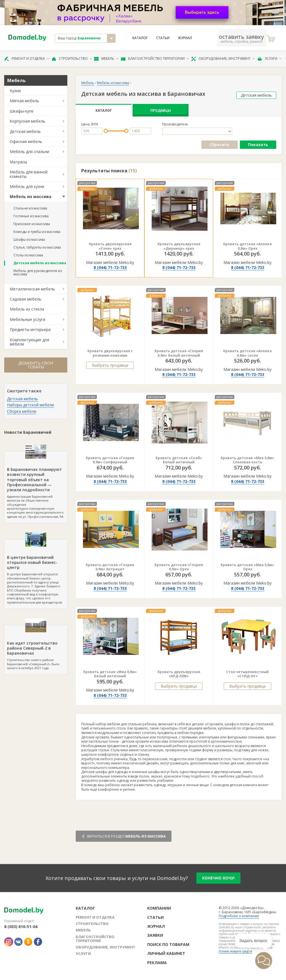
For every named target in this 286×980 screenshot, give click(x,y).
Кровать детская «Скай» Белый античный (179, 460)
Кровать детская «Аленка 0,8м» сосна (247, 353)
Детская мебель (25, 131)
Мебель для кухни (27, 186)
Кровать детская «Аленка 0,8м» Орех (247, 246)
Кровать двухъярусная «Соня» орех (110, 246)
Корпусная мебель (28, 121)
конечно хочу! (218, 878)
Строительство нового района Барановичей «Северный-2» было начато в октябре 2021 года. (36, 648)
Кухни (15, 91)
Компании (159, 908)
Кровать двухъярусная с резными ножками (110, 353)
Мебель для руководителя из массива (38, 272)
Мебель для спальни (29, 152)
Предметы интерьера (30, 329)
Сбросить (220, 145)
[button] (264, 960)
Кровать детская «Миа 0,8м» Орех (247, 567)
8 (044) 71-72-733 (110, 267)
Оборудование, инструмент (223, 59)
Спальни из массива (30, 208)
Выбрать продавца (110, 365)
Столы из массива (28, 255)
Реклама (157, 963)
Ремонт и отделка (27, 59)
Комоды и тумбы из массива (37, 232)
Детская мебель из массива (40, 263)
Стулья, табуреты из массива (37, 247)
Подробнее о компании (239, 916)
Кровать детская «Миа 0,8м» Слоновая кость (247, 460)
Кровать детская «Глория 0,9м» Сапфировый (110, 460)
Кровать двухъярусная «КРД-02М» (179, 674)
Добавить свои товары (36, 365)
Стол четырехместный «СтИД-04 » (247, 674)
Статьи (163, 38)
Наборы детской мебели (30, 405)
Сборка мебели (22, 411)
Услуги (270, 59)
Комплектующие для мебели (29, 342)
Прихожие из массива (32, 224)
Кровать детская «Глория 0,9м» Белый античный (179, 353)
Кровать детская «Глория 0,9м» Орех (179, 567)
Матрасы (18, 162)
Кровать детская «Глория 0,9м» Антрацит (110, 567)
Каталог (140, 38)
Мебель (106, 59)
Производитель (175, 124)
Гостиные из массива (31, 216)
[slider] (106, 131)
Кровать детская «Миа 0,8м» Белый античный (110, 674)
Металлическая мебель (32, 289)
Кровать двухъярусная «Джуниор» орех (179, 246)
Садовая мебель (26, 299)
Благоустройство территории (155, 59)
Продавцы (161, 110)
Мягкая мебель (24, 101)
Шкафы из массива (29, 239)
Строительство (72, 59)
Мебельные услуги (28, 319)
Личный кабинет (166, 953)
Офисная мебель (26, 141)
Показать (258, 145)
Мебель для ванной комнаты (29, 174)
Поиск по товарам (168, 944)
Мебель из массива (31, 196)
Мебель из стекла (27, 309)
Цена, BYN (90, 124)
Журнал (185, 38)
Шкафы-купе (22, 111)
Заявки (155, 935)
